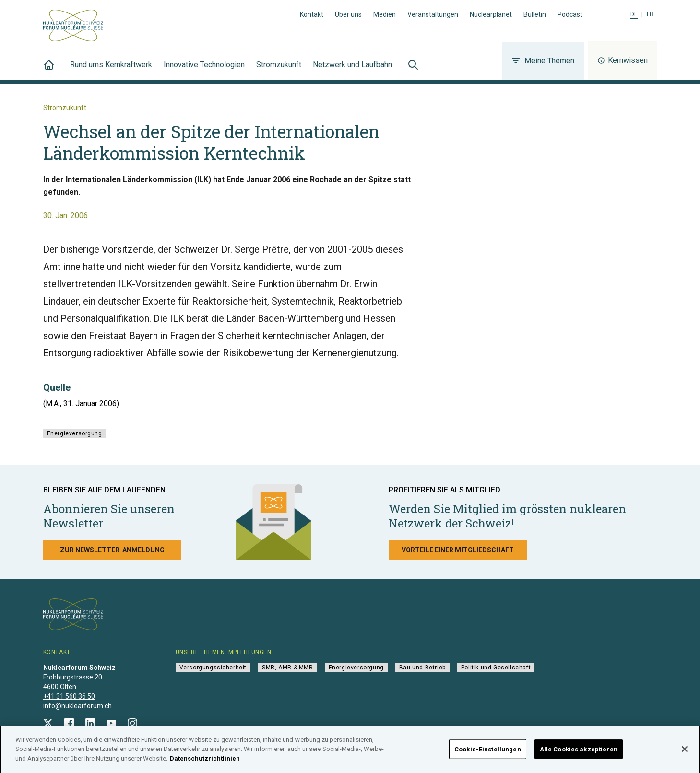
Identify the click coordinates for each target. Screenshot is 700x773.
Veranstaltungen (433, 14)
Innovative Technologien (204, 70)
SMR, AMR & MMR (287, 668)
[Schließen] (685, 753)
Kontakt (312, 14)
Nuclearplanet (491, 14)
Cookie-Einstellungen (488, 753)
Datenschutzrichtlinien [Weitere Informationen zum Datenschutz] (205, 762)
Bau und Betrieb (422, 668)
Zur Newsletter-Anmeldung (112, 550)
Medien (385, 14)
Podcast (570, 14)
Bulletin (535, 14)
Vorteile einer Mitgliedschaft (458, 550)
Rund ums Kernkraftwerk (111, 70)
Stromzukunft (279, 70)
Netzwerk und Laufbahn (352, 70)
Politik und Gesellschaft (496, 668)
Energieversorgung (75, 433)
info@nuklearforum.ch (77, 706)
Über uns (348, 14)
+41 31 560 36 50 (69, 696)
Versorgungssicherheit (213, 668)
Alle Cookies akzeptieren (579, 753)
